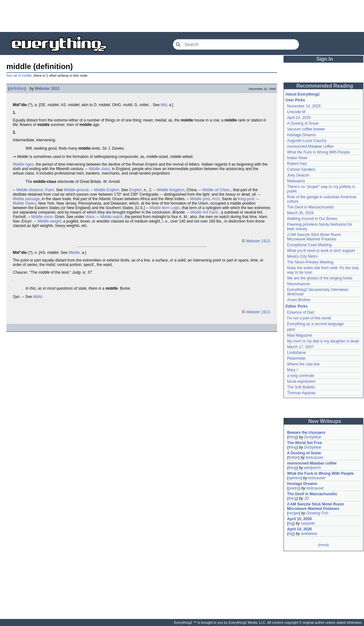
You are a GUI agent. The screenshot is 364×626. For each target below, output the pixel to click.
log (291, 523)
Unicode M (296, 112)
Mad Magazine (300, 335)
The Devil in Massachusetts (311, 207)
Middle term (159, 208)
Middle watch (111, 217)
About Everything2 (303, 94)
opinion (295, 478)
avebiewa (309, 534)
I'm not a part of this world (309, 318)
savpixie (308, 523)
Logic (175, 208)
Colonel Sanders (301, 169)
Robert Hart (297, 164)
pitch (291, 330)
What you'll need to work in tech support (321, 251)
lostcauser (315, 458)
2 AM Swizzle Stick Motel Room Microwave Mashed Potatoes (314, 237)
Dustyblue (312, 437)
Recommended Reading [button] (325, 86)
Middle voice (42, 217)
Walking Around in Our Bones (312, 219)
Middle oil (211, 190)
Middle (74, 253)
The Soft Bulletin (301, 387)
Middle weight (49, 221)
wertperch (312, 468)
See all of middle (19, 75)
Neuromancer (299, 284)
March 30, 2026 (300, 213)
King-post (246, 199)
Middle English (107, 190)
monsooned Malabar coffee (310, 146)
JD (306, 498)
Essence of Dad (301, 312)
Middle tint (199, 212)
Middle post (200, 199)
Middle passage (26, 199)
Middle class (99, 169)
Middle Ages (23, 164)
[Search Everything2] (236, 44)
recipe (294, 513)
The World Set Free (304, 443)
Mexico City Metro (302, 256)
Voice (90, 217)
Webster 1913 (47, 89)
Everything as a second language (315, 324)
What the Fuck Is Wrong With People (318, 152)
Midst (38, 297)
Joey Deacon (298, 175)
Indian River (297, 158)
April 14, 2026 (299, 118)
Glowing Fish (317, 513)
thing (292, 437)
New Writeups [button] (325, 421)
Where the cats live (303, 364)
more (323, 545)
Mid (164, 105)
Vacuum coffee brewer (306, 129)
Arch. (216, 199)
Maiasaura (296, 181)
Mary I (292, 370)
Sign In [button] (325, 59)
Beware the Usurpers (306, 433)
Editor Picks (296, 306)
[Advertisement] (182, 16)
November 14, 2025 (304, 106)
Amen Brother (299, 300)
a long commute (301, 376)
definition (17, 89)
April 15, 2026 (299, 519)
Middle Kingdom (171, 190)
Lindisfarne (296, 353)
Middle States (24, 203)
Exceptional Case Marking (309, 245)
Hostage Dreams (301, 135)
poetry (294, 488)
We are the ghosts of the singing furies (320, 278)
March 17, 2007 (300, 347)
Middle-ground (76, 190)
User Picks (295, 100)
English (135, 190)
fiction (293, 458)
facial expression (301, 381)
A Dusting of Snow (303, 123)
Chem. (225, 190)
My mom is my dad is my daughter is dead (323, 341)
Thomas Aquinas (301, 393)
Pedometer (296, 358)
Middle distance (30, 190)
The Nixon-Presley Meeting (310, 262)
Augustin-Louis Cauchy (307, 141)
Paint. (50, 190)
